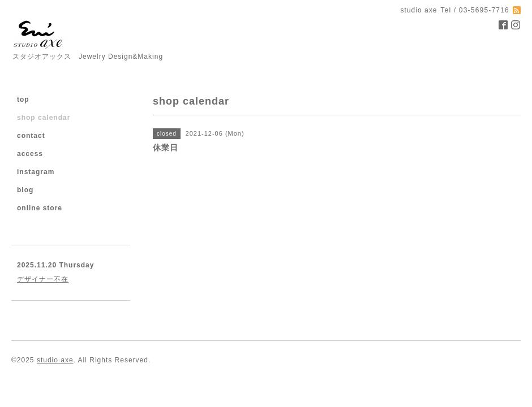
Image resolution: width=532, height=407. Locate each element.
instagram (36, 172)
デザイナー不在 (43, 279)
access (30, 154)
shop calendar (44, 118)
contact (31, 136)
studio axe (55, 360)
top (23, 99)
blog (25, 190)
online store (40, 208)
